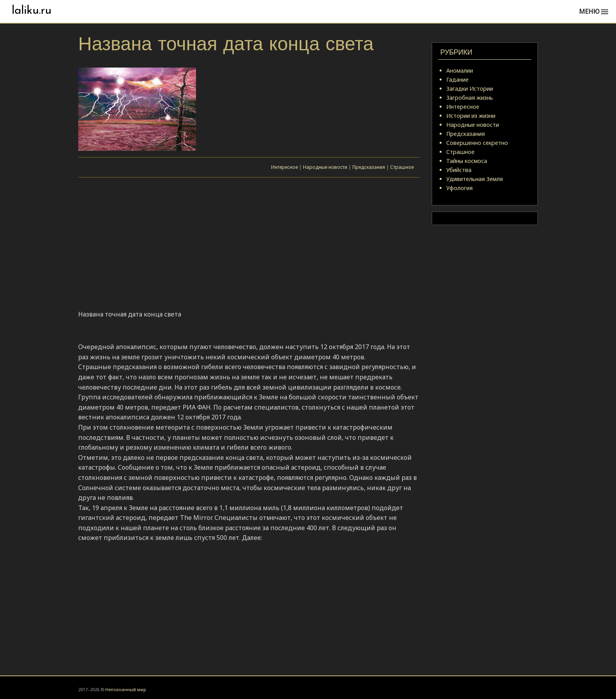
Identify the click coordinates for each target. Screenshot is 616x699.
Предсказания (369, 167)
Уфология (459, 188)
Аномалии (460, 70)
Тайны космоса (467, 161)
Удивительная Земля (475, 179)
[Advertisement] (249, 245)
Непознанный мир (126, 689)
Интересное (284, 167)
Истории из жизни (471, 116)
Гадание (457, 80)
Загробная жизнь (470, 98)
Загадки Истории (470, 89)
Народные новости (325, 167)
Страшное (402, 167)
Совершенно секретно (477, 143)
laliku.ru (32, 11)
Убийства (459, 170)
